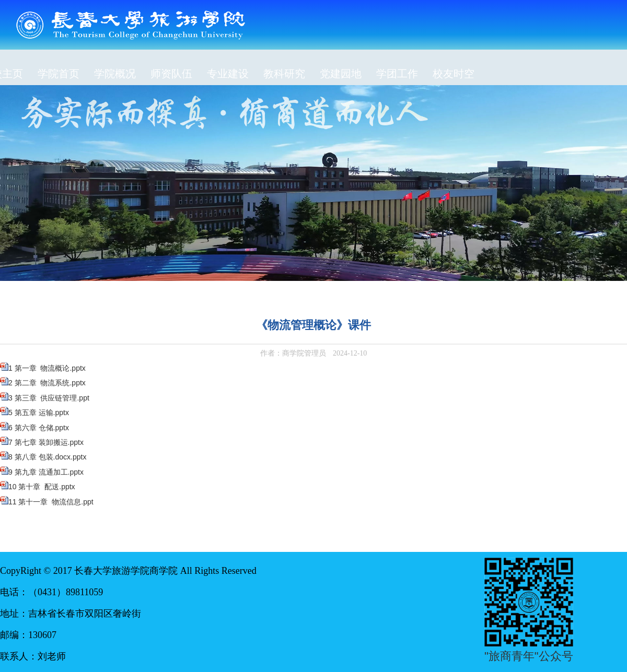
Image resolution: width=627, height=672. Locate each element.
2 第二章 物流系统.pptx (47, 383)
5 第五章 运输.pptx (39, 412)
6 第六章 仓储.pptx (39, 428)
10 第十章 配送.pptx (42, 487)
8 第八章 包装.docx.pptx (47, 457)
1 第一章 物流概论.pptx (47, 368)
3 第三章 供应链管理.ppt (49, 398)
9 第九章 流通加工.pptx (46, 472)
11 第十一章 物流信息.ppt (51, 502)
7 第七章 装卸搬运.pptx (46, 442)
